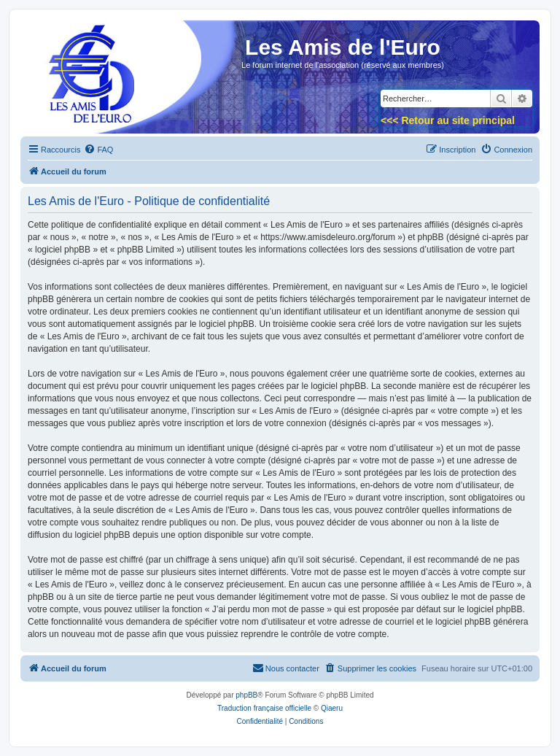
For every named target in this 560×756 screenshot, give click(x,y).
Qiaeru (332, 708)
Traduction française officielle (264, 708)
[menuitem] (98, 150)
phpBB (246, 695)
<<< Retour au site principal (448, 120)
